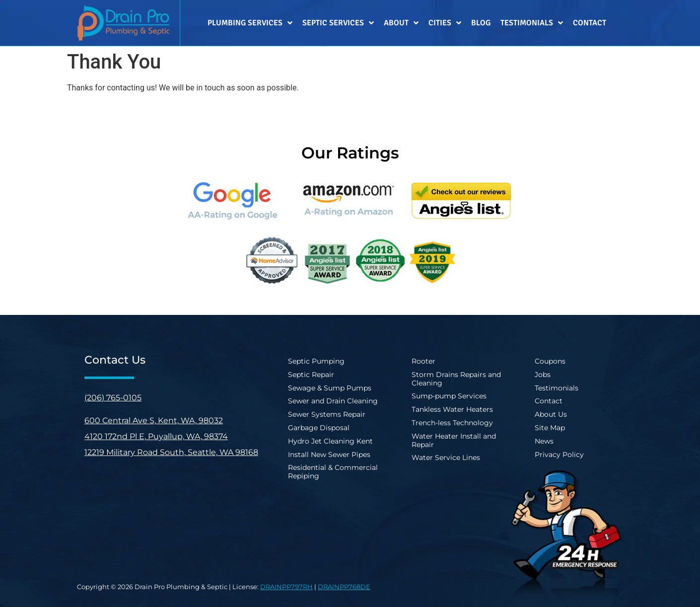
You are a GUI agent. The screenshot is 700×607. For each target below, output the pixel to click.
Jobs (543, 375)
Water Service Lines (446, 457)
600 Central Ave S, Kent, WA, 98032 (154, 420)
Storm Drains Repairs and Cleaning (456, 379)
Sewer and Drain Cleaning (333, 401)
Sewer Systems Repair (327, 414)
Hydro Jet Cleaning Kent (330, 441)
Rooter (423, 361)
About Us (551, 414)
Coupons (550, 361)
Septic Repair (311, 375)
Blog (481, 23)
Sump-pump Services (449, 396)
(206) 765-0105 (113, 398)
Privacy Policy (559, 455)
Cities (445, 23)
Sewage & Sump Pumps (330, 388)
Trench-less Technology (452, 423)
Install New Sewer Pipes (329, 455)
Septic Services (338, 23)
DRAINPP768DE (344, 587)
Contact (590, 23)
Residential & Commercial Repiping (333, 472)
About (401, 23)
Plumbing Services (250, 23)
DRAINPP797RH (286, 587)
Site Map (550, 428)
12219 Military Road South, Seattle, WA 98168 (171, 452)
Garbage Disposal (319, 428)
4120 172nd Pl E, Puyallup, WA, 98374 (156, 436)
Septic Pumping (316, 361)
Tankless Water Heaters (452, 409)
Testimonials (532, 23)
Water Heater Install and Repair (454, 440)
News (544, 441)
